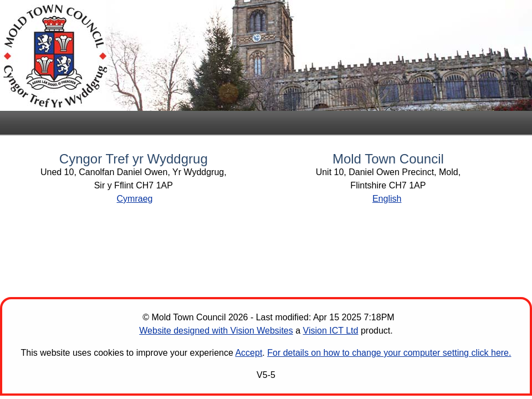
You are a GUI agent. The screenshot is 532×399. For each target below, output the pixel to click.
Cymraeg (135, 199)
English (387, 199)
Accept (249, 353)
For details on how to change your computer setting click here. (389, 353)
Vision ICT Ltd (331, 331)
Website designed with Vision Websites (216, 331)
